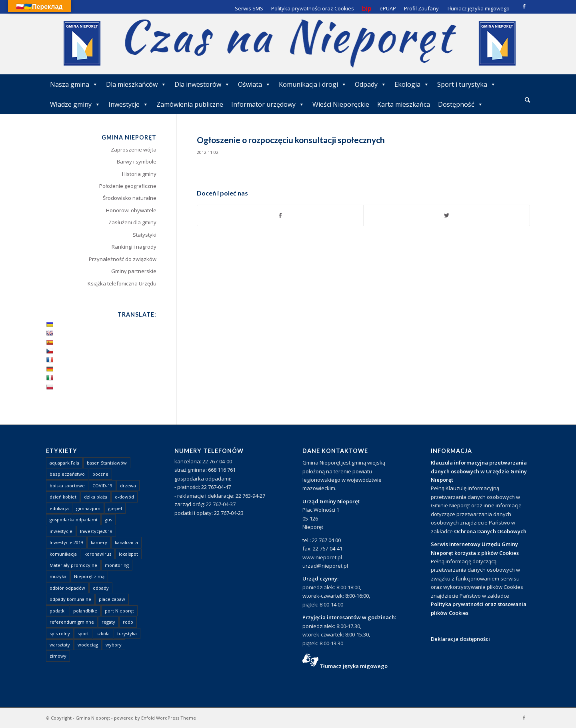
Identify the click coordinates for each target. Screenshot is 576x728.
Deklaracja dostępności (460, 639)
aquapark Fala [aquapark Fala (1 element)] (64, 463)
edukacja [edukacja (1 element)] (59, 508)
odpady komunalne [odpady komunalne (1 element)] (70, 599)
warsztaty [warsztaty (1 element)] (60, 645)
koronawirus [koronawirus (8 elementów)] (98, 554)
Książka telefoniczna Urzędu (122, 283)
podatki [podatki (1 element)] (58, 611)
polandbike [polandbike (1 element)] (85, 611)
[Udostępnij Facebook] (280, 215)
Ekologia (412, 84)
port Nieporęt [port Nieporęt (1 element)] (119, 611)
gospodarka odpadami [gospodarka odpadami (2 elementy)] (73, 520)
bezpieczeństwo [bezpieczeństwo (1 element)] (67, 474)
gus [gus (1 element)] (108, 520)
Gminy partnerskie (134, 271)
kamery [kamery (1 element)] (99, 542)
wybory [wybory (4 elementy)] (114, 645)
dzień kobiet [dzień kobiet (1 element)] (63, 497)
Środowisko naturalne (130, 198)
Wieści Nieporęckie (341, 104)
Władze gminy (75, 104)
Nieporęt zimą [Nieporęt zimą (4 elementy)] (89, 576)
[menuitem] (527, 100)
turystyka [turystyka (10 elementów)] (127, 633)
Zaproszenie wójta (134, 150)
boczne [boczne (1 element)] (100, 474)
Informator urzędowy (268, 104)
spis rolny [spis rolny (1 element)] (60, 633)
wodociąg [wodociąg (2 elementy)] (88, 645)
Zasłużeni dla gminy (132, 222)
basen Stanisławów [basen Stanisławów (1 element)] (107, 463)
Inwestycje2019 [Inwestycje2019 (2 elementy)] (96, 531)
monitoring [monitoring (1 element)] (117, 565)
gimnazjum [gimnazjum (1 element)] (88, 508)
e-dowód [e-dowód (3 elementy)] (124, 497)
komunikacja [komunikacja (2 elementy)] (63, 554)
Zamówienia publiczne (190, 104)
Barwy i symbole (137, 162)
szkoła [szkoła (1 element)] (103, 633)
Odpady (371, 84)
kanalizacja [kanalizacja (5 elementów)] (126, 542)
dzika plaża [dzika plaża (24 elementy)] (96, 497)
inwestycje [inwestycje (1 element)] (61, 531)
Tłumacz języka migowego (354, 666)
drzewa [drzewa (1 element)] (128, 486)
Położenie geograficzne (128, 186)
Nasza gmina (74, 84)
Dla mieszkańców (136, 84)
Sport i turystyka (467, 84)
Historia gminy (139, 174)
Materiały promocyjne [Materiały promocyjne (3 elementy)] (73, 565)
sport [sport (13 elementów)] (83, 633)
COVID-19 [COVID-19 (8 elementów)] (102, 486)
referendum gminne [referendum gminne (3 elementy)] (72, 622)
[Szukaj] (527, 100)
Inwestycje (128, 104)
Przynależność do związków (123, 259)
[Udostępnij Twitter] (447, 215)
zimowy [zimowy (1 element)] (58, 656)
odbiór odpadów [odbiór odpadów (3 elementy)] (67, 588)
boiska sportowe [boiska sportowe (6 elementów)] (67, 486)
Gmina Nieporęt (93, 718)
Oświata (254, 84)
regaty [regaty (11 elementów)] (108, 622)
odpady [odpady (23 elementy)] (101, 588)
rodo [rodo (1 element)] (128, 622)
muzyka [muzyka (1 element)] (58, 576)
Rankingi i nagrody (134, 247)
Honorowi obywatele (131, 210)
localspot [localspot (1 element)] (128, 554)
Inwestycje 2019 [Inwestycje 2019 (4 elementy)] (66, 542)
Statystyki (145, 235)
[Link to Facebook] (524, 6)
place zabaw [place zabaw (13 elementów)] (112, 599)
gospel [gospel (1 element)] (115, 508)
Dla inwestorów (202, 84)
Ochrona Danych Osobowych (490, 531)
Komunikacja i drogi (313, 84)
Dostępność (461, 104)
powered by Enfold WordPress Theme (155, 718)
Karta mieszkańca (404, 104)
